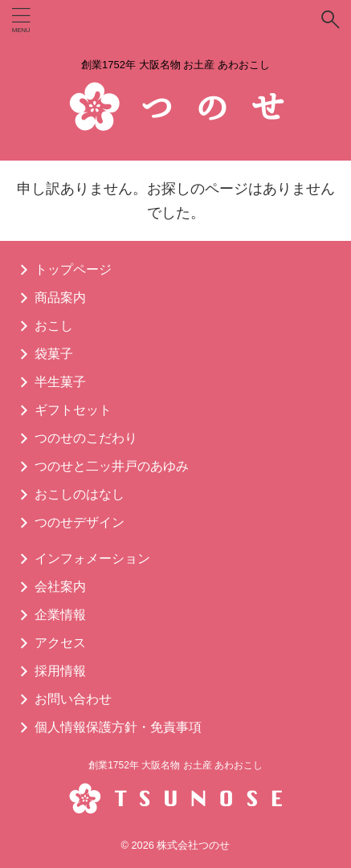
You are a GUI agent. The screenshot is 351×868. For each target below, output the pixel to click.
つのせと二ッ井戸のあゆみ (112, 466)
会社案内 (60, 587)
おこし (54, 326)
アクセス (60, 643)
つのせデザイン (80, 522)
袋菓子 (54, 354)
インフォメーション (92, 558)
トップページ (73, 269)
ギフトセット (73, 410)
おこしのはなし (80, 494)
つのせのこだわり (86, 438)
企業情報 (60, 615)
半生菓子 (60, 382)
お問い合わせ (73, 699)
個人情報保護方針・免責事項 (118, 727)
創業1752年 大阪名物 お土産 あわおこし (175, 765)
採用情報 (60, 671)
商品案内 (60, 297)
